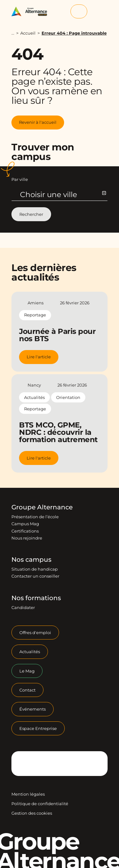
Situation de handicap (35, 569)
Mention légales (28, 794)
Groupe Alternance (42, 507)
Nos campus (31, 560)
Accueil (28, 33)
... (13, 33)
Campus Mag (25, 524)
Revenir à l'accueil (38, 122)
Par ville (20, 179)
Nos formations (36, 598)
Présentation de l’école (35, 517)
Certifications (25, 531)
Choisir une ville (63, 195)
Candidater (23, 607)
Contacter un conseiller (35, 576)
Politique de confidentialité (40, 804)
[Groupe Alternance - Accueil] (31, 12)
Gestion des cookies (32, 813)
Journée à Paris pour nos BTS (57, 335)
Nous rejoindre (27, 538)
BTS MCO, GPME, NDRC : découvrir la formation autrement (58, 432)
